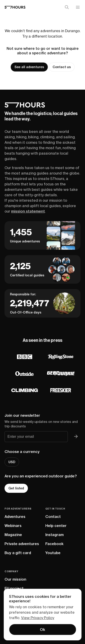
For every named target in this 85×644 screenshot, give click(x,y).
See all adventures (29, 67)
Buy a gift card (18, 553)
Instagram (55, 535)
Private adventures (22, 544)
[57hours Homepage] (15, 7)
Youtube (53, 553)
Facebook (54, 544)
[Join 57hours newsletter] (76, 437)
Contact (53, 517)
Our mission (15, 579)
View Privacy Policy (38, 618)
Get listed (16, 488)
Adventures (15, 517)
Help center (56, 526)
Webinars (13, 526)
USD (12, 462)
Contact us (62, 67)
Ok (42, 630)
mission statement (28, 211)
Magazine (13, 535)
